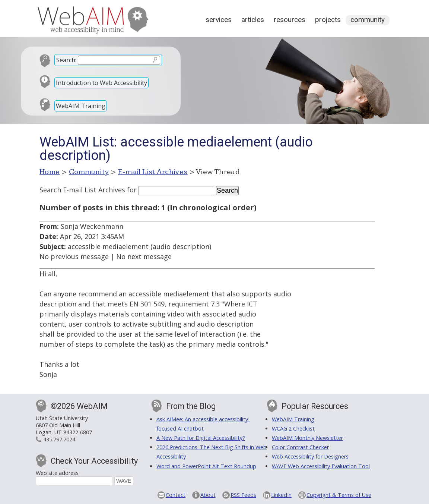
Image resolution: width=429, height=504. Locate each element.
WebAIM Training (81, 106)
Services (219, 20)
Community (368, 20)
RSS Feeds (243, 495)
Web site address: (58, 473)
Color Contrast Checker (300, 447)
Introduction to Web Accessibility (101, 83)
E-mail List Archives (153, 172)
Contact (176, 495)
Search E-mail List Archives (82, 190)
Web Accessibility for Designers (310, 456)
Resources (290, 20)
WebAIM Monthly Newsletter (307, 438)
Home (50, 172)
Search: (66, 60)
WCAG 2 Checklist (293, 429)
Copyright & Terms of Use (339, 495)
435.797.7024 (59, 439)
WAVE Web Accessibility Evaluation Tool (321, 466)
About (208, 495)
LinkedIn (281, 495)
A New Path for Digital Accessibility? (201, 438)
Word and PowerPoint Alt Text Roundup (206, 466)
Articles (253, 20)
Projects (328, 20)
